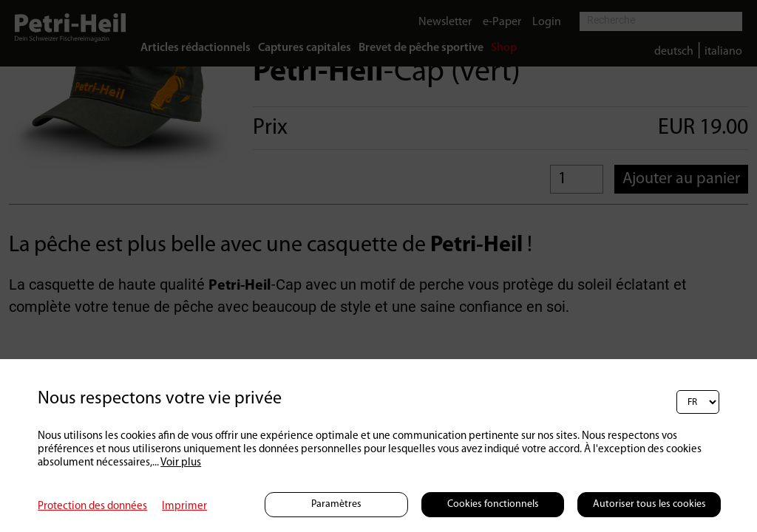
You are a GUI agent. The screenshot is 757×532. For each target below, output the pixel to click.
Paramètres (336, 504)
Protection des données (92, 507)
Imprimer (184, 507)
